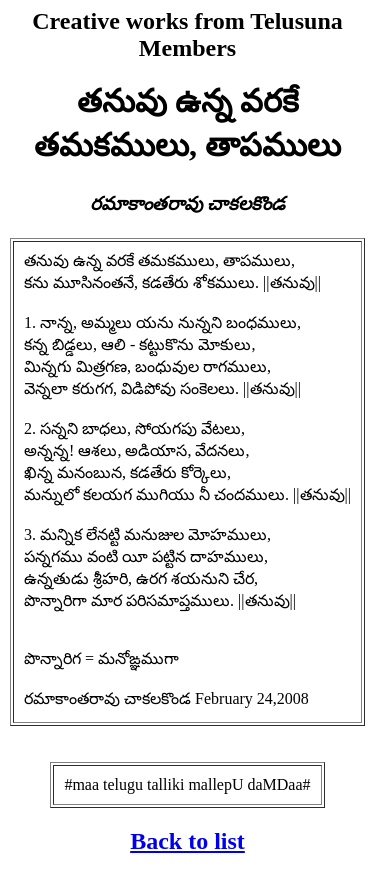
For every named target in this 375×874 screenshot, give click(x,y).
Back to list (187, 841)
